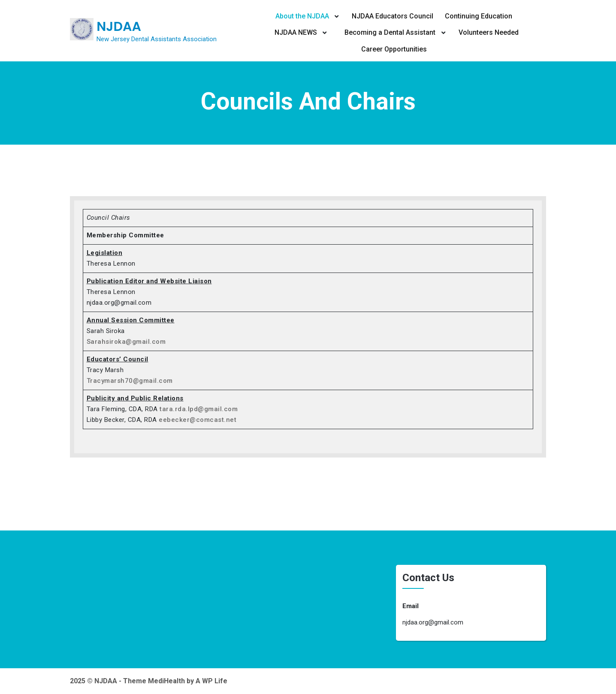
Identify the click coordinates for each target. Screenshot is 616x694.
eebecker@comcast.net (198, 420)
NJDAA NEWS (296, 32)
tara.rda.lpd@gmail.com (199, 409)
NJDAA (119, 27)
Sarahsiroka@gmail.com (126, 342)
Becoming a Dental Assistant (390, 32)
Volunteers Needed (489, 32)
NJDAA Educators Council (393, 16)
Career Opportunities (394, 49)
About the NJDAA (302, 16)
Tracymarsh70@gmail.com (130, 381)
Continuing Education (479, 16)
